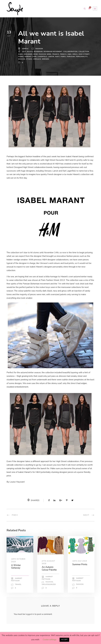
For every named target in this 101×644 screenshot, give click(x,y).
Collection (84, 52)
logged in (30, 617)
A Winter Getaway (16, 566)
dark (21, 54)
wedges (58, 59)
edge (36, 54)
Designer (28, 54)
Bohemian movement (53, 52)
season (34, 59)
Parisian (79, 57)
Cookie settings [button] (49, 640)
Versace (49, 59)
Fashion (39, 49)
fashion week (46, 54)
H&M (71, 54)
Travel (18, 587)
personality (24, 59)
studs (42, 59)
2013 (24, 52)
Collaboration (71, 52)
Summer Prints (80, 564)
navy (66, 57)
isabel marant (32, 57)
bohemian (38, 52)
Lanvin (59, 57)
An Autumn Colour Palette (49, 568)
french (64, 54)
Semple (25, 49)
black (30, 52)
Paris (71, 57)
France (57, 54)
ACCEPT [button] (64, 640)
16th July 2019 (80, 561)
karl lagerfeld (48, 57)
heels (76, 54)
